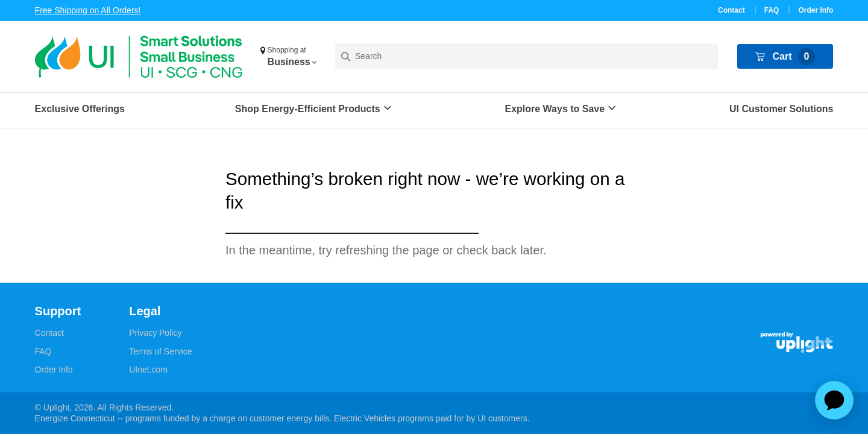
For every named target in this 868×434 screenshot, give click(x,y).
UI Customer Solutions (781, 109)
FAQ (772, 10)
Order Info (816, 10)
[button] (288, 57)
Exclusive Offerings (80, 109)
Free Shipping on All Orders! (88, 10)
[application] (834, 400)
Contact (731, 10)
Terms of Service (160, 351)
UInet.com (148, 370)
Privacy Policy (155, 333)
